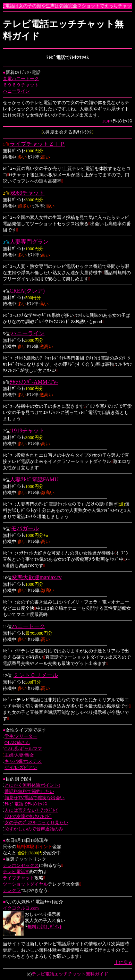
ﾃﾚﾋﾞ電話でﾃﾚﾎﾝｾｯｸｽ (26, 804)
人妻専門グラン (29, 242)
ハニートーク (28, 626)
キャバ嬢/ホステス (23, 761)
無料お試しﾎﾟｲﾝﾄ (45, 927)
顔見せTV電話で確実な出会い (35, 798)
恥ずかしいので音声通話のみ (34, 829)
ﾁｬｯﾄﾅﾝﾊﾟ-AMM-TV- (34, 382)
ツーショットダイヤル (25, 884)
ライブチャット (19, 878)
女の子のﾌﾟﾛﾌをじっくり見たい (36, 823)
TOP (106, 121)
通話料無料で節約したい (29, 791)
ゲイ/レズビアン (21, 767)
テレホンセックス (21, 865)
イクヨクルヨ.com (21, 908)
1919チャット (28, 430)
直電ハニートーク (21, 79)
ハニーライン (16, 91)
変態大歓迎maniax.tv (37, 577)
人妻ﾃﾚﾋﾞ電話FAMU (34, 479)
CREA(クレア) (27, 291)
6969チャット (28, 193)
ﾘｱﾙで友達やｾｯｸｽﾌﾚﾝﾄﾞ (28, 816)
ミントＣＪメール (36, 675)
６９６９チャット (21, 85)
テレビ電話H (16, 872)
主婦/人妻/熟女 (19, 755)
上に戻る (123, 962)
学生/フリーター (21, 736)
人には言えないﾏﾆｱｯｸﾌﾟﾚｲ (31, 810)
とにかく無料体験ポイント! (32, 785)
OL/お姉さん (17, 742)
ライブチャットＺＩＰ (37, 144)
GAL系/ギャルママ (23, 749)
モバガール (25, 528)
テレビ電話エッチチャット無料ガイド (70, 974)
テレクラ (12, 890)
